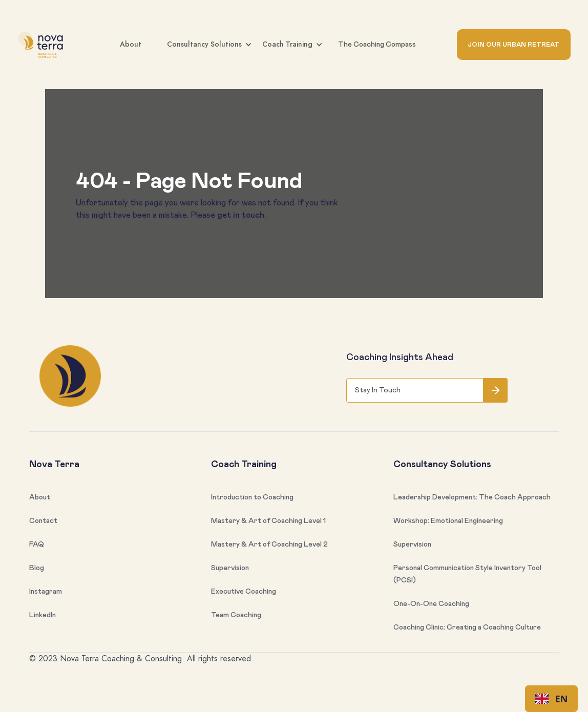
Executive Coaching (244, 592)
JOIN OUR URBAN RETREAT (513, 45)
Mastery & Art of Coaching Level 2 (269, 545)
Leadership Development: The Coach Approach (472, 497)
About (131, 44)
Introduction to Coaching (252, 497)
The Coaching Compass (377, 45)
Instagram (46, 592)
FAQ (37, 545)
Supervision (230, 568)
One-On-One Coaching (431, 604)
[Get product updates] (415, 390)
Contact (43, 521)
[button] (276, 45)
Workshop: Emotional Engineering (448, 521)
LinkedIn (43, 615)
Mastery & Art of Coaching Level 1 (268, 521)
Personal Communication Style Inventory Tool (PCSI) (467, 574)
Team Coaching (236, 615)
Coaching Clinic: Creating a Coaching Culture (467, 627)
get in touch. (242, 215)
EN (552, 699)
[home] (43, 45)
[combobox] (551, 699)
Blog (37, 568)
